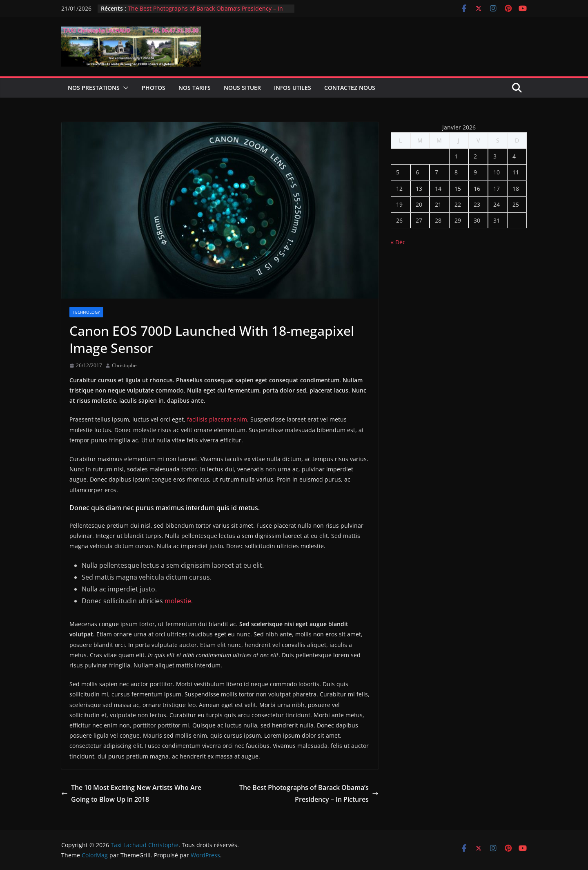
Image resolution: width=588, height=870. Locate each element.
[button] (124, 88)
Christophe (124, 365)
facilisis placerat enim (216, 419)
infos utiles (293, 88)
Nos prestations (94, 88)
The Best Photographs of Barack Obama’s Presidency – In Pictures (309, 793)
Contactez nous (350, 88)
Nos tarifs (195, 88)
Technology (86, 312)
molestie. (178, 601)
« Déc (398, 242)
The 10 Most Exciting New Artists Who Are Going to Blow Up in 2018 (131, 793)
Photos (154, 88)
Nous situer (242, 88)
